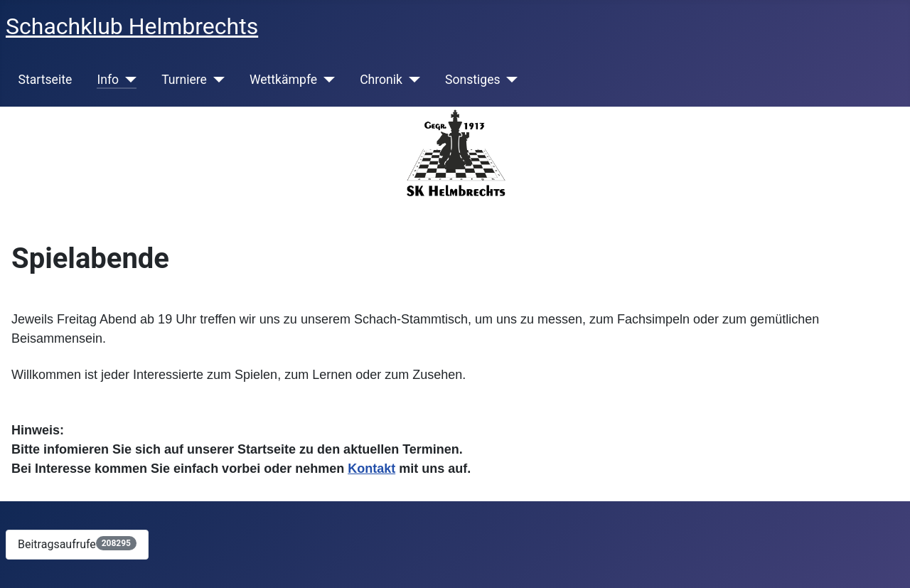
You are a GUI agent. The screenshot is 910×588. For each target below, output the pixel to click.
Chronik (381, 80)
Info (108, 80)
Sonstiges (473, 80)
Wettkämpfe (283, 80)
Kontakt (371, 469)
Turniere (184, 80)
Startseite (45, 80)
